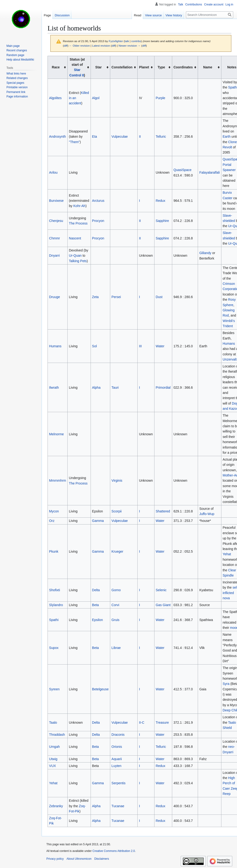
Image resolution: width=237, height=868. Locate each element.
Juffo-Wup (207, 514)
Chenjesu (56, 221)
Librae (116, 648)
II (140, 137)
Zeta (95, 297)
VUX (53, 766)
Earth (226, 137)
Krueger (117, 551)
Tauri (115, 388)
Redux (160, 201)
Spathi (54, 620)
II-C (142, 723)
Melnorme (57, 434)
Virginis (117, 480)
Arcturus (98, 201)
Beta (95, 605)
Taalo (53, 723)
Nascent (75, 238)
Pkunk (54, 551)
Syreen (54, 689)
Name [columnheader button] (208, 67)
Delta (96, 590)
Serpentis (118, 783)
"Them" (74, 142)
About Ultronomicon (79, 859)
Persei (116, 297)
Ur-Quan (75, 256)
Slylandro (56, 605)
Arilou (53, 172)
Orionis (117, 747)
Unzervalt (230, 359)
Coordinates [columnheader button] (183, 67)
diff (66, 46)
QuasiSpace (182, 170)
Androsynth (58, 137)
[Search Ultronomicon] (210, 15)
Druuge (55, 297)
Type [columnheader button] (161, 67)
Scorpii (116, 511)
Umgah (55, 747)
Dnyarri (55, 256)
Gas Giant (163, 605)
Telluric (161, 137)
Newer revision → (129, 46)
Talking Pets (78, 261)
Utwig (53, 759)
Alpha (96, 388)
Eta (94, 137)
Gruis (115, 620)
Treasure (162, 723)
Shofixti (55, 590)
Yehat (227, 554)
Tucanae (118, 806)
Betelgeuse (100, 689)
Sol (94, 346)
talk (127, 41)
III (140, 346)
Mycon (54, 511)
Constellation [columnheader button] (122, 67)
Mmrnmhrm (58, 480)
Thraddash (57, 735)
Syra (226, 684)
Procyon (98, 221)
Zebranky (56, 806)
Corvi (115, 605)
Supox (54, 648)
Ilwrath (54, 388)
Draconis (118, 735)
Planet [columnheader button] (144, 67)
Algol (96, 98)
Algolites (55, 98)
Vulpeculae (120, 137)
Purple (160, 98)
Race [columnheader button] (56, 67)
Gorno (116, 590)
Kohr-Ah (79, 206)
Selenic (161, 590)
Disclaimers (102, 859)
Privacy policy (55, 859)
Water (160, 346)
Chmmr (55, 238)
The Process (78, 223)
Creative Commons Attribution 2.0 (114, 851)
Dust (159, 297)
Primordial (163, 388)
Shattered (163, 511)
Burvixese (56, 201)
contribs (136, 41)
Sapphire (162, 221)
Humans (55, 346)
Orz (52, 521)
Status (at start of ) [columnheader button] (77, 67)
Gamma (98, 521)
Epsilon (97, 620)
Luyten (116, 766)
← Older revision (79, 46)
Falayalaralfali (210, 172)
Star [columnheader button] (99, 67)
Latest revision (101, 46)
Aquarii (117, 759)
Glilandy (205, 253)
